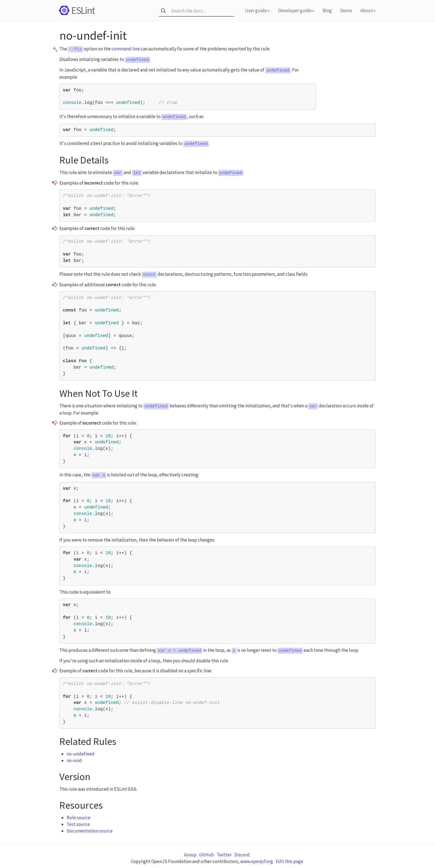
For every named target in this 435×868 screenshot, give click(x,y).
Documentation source (90, 831)
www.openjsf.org (257, 861)
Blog (327, 11)
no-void (74, 760)
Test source (78, 824)
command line (126, 49)
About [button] (368, 11)
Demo (346, 11)
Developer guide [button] (296, 11)
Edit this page (289, 861)
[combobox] (201, 11)
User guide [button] (257, 11)
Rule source (79, 818)
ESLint (76, 10)
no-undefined (80, 754)
